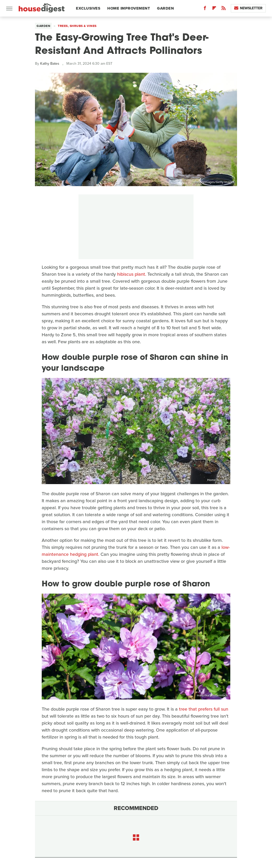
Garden (165, 8)
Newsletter (248, 8)
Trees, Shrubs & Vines (77, 26)
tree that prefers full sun (204, 709)
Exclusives (88, 8)
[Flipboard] (214, 9)
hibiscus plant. (132, 274)
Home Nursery (217, 480)
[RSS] (224, 9)
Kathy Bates (50, 64)
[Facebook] (205, 9)
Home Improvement (129, 8)
